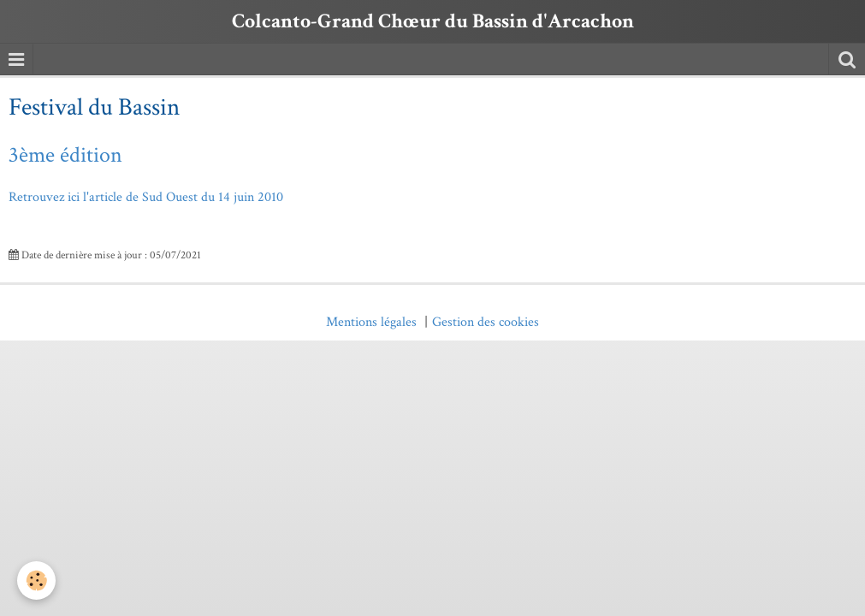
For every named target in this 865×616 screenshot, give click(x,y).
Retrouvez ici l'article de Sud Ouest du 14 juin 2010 (146, 197)
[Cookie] (36, 580)
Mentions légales (371, 322)
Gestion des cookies (486, 322)
